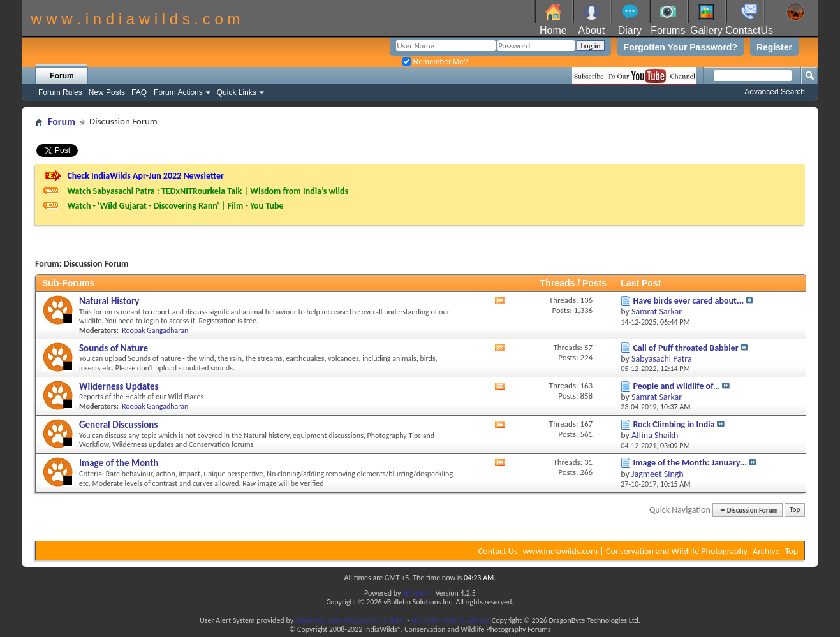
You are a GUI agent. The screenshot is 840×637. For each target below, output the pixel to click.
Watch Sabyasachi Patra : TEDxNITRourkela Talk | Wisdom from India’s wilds (208, 191)
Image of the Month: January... (690, 463)
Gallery (706, 30)
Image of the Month (119, 463)
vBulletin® (418, 593)
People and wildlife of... (676, 386)
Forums (668, 30)
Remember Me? (435, 62)
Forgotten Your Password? (681, 47)
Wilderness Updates (119, 386)
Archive (766, 551)
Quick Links (237, 92)
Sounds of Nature (114, 348)
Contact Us (498, 551)
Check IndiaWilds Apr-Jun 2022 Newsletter (145, 176)
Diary (630, 30)
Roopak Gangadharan (155, 330)
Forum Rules (60, 92)
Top (795, 510)
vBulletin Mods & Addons (451, 620)
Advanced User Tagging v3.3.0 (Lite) (350, 620)
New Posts (107, 92)
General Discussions (118, 425)
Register (774, 47)
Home (553, 30)
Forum (62, 76)
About (591, 30)
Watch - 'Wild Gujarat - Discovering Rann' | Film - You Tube (175, 206)
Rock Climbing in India (674, 424)
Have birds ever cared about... (688, 301)
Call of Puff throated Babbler (685, 348)
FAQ (139, 92)
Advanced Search (775, 92)
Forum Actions (178, 92)
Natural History (109, 301)
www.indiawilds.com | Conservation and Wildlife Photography (635, 551)
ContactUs (749, 30)
